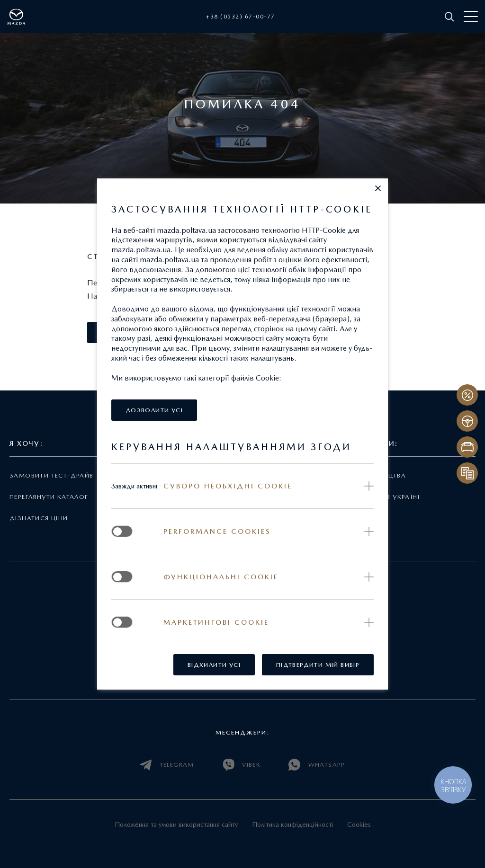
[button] (378, 188)
